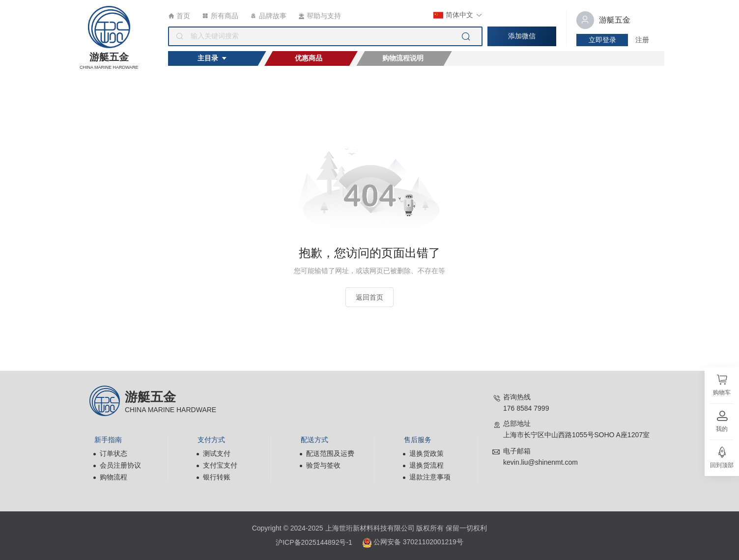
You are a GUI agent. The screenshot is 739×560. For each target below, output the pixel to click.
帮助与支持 (320, 16)
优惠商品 (309, 58)
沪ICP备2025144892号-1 (314, 542)
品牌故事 (269, 16)
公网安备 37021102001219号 (413, 543)
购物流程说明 (403, 58)
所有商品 (220, 16)
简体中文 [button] (458, 15)
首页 (179, 16)
